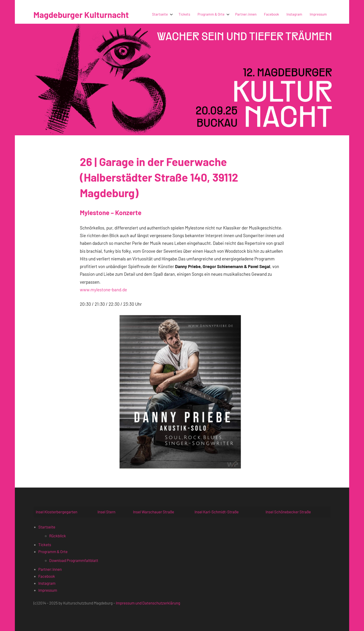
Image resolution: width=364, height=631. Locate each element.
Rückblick (58, 536)
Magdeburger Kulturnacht (81, 15)
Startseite (162, 14)
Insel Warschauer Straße (154, 512)
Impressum (318, 14)
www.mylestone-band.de (103, 290)
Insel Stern (106, 512)
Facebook (271, 14)
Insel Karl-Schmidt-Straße (217, 512)
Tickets (184, 14)
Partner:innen (246, 14)
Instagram (294, 14)
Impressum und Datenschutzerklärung (148, 603)
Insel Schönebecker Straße (288, 512)
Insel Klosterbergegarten (57, 512)
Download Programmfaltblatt (74, 560)
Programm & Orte (213, 14)
